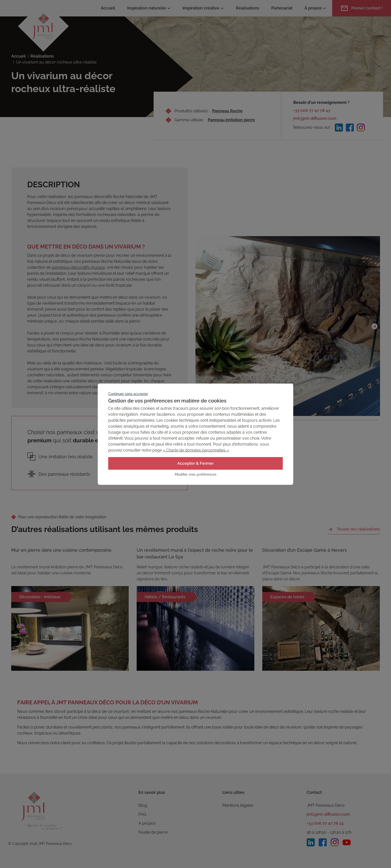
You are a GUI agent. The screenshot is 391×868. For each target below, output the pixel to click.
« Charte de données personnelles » (196, 450)
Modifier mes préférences (196, 474)
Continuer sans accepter (128, 394)
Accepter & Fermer (195, 463)
